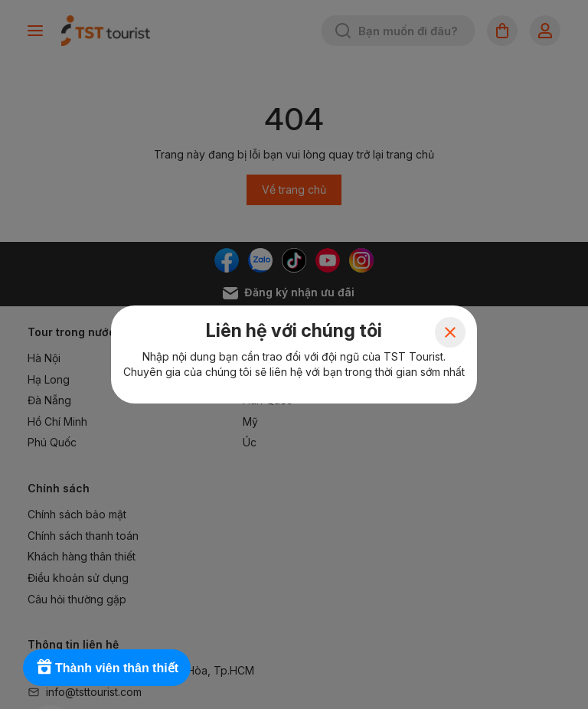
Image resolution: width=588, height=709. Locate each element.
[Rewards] (107, 668)
